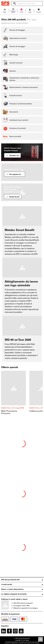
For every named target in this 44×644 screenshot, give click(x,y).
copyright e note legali (22, 640)
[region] (22, 393)
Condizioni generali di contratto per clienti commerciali (22, 642)
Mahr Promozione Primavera (9, 412)
